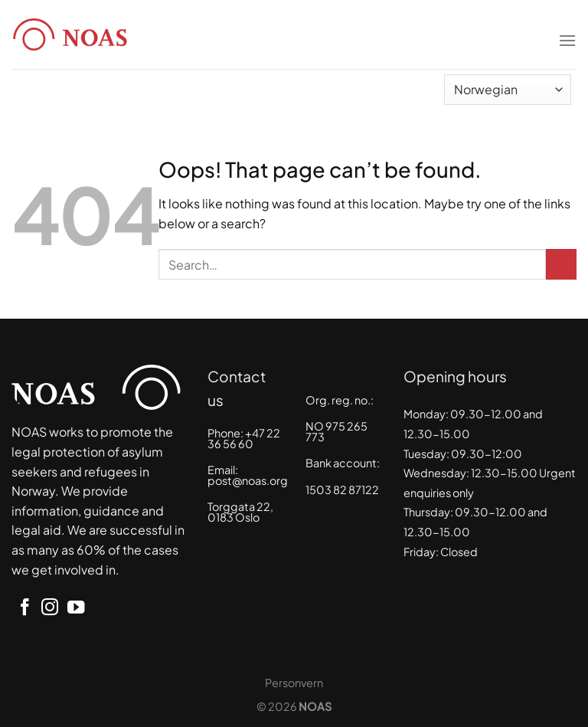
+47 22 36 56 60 (244, 438)
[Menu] (567, 31)
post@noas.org (248, 480)
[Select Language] (508, 90)
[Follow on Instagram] (50, 609)
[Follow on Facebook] (24, 609)
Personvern (294, 683)
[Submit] (561, 264)
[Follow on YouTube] (76, 609)
